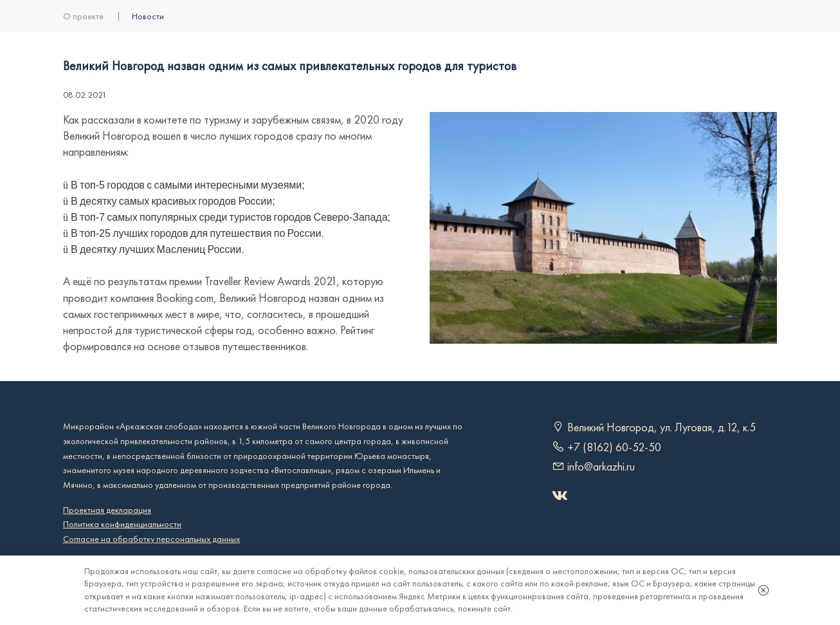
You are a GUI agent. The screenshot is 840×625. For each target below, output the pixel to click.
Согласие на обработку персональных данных (151, 539)
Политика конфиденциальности (122, 524)
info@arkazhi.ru (601, 467)
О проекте (83, 16)
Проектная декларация (107, 510)
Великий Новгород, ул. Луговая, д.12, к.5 (662, 427)
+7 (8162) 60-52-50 (614, 447)
